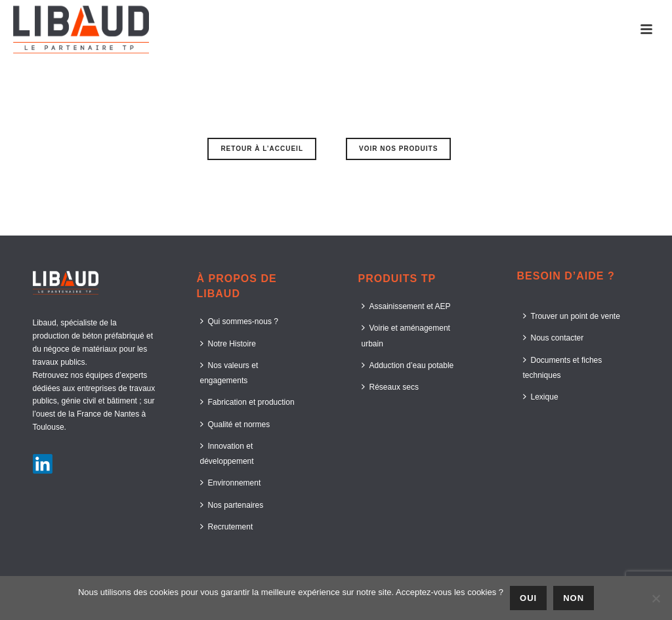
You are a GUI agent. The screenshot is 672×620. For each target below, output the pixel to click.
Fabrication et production (247, 402)
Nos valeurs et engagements (229, 373)
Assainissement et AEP (406, 306)
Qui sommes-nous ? (239, 321)
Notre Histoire (228, 343)
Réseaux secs (390, 387)
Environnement (231, 483)
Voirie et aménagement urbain (406, 335)
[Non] (656, 598)
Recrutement (227, 527)
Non (574, 598)
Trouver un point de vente (572, 316)
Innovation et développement (227, 453)
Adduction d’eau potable (408, 365)
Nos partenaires (232, 505)
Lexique (541, 397)
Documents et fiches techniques (563, 367)
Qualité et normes (235, 424)
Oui (528, 598)
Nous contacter (554, 338)
